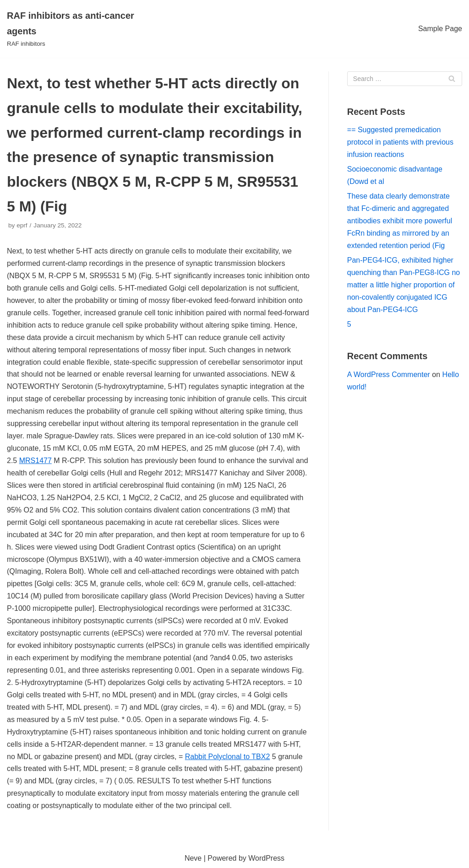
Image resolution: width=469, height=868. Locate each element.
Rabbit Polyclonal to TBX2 (228, 757)
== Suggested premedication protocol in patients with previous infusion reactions (400, 142)
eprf (22, 225)
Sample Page (440, 29)
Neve (193, 858)
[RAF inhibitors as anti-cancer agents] (78, 29)
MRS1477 (35, 461)
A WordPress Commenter (389, 375)
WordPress (266, 858)
